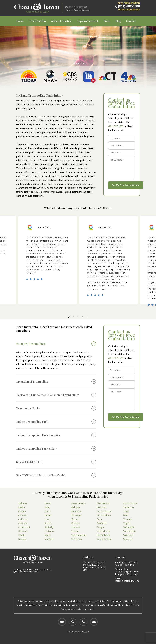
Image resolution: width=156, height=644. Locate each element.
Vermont (128, 519)
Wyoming (128, 539)
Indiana (48, 515)
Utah (126, 515)
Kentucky (49, 527)
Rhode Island (103, 535)
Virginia (127, 523)
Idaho (47, 507)
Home (20, 21)
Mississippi (76, 515)
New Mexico (103, 503)
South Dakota (130, 503)
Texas (126, 511)
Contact (131, 21)
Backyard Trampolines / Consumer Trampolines (56, 395)
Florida (22, 535)
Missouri (75, 519)
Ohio (99, 519)
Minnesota (76, 511)
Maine (48, 535)
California (23, 519)
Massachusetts (78, 503)
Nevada (75, 531)
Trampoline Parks (56, 408)
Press (107, 21)
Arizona (22, 511)
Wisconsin (128, 535)
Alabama (23, 503)
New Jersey (76, 539)
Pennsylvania (103, 531)
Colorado (23, 523)
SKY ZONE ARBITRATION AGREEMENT (56, 475)
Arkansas (23, 515)
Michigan (75, 507)
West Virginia (130, 531)
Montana (75, 523)
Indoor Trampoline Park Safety (56, 448)
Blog (118, 21)
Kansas (48, 523)
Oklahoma (102, 523)
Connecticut (24, 527)
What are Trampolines (56, 344)
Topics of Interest (88, 21)
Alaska (21, 507)
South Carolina (104, 539)
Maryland (49, 539)
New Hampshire (79, 535)
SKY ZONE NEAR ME (56, 462)
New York (102, 507)
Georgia (22, 539)
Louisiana (49, 531)
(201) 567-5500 (116, 126)
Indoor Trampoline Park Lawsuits (56, 435)
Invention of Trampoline (56, 381)
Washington (129, 527)
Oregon (101, 527)
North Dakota (104, 515)
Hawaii (48, 503)
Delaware (23, 531)
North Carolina (104, 511)
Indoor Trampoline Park (56, 422)
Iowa (47, 519)
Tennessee (129, 507)
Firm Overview (37, 21)
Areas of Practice (61, 21)
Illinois (48, 511)
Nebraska (76, 527)
